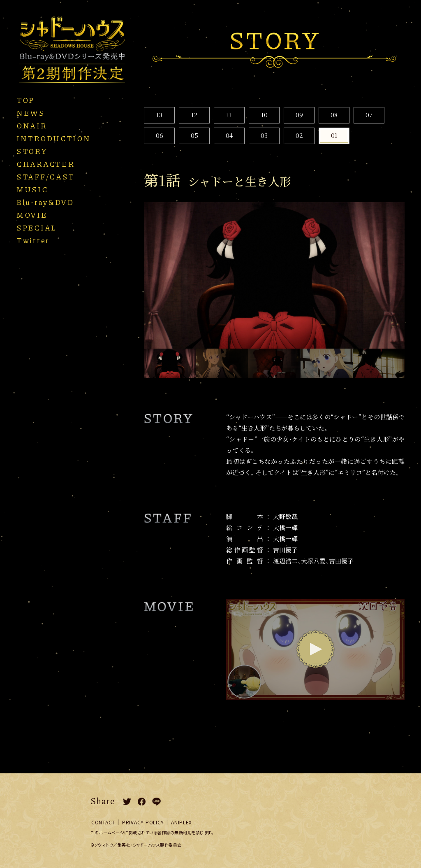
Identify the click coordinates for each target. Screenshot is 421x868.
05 (194, 135)
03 (264, 135)
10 (264, 115)
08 (334, 115)
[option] (274, 276)
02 (299, 135)
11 (229, 115)
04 (229, 135)
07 (369, 115)
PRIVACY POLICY (143, 822)
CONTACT (103, 822)
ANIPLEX (182, 822)
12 (194, 115)
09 (299, 115)
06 (160, 135)
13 (159, 115)
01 (334, 135)
